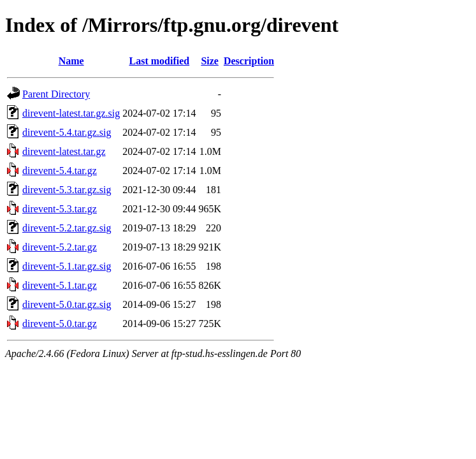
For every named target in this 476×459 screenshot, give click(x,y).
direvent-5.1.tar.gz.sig (67, 266)
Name (71, 61)
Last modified (160, 61)
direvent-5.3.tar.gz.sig (67, 190)
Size (210, 61)
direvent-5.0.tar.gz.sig (67, 304)
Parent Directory (56, 94)
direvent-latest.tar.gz (64, 151)
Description (249, 61)
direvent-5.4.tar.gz (60, 171)
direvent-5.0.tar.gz (60, 324)
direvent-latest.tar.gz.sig (71, 113)
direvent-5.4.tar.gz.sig (67, 132)
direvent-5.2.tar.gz (60, 247)
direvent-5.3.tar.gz (60, 209)
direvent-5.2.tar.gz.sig (67, 228)
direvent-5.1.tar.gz (60, 285)
